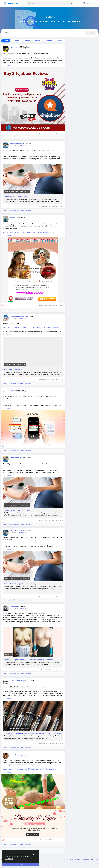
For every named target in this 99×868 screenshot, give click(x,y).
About (66, 859)
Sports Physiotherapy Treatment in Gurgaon (22, 584)
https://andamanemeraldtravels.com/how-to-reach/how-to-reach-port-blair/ (32, 327)
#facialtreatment (49, 232)
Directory (95, 859)
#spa (40, 232)
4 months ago (13, 49)
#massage (19, 232)
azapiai (12, 390)
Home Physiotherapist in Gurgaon (17, 510)
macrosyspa (14, 754)
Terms (72, 859)
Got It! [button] (20, 865)
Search (91, 33)
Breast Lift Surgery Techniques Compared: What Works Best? (28, 660)
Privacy (78, 859)
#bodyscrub (33, 232)
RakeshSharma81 (16, 144)
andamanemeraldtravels (19, 316)
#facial (26, 232)
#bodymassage (9, 232)
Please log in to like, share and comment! (17, 137)
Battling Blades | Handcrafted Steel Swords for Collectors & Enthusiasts (32, 733)
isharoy (12, 217)
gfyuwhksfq (14, 47)
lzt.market (50, 867)
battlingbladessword (17, 680)
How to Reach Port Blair (13, 370)
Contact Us (86, 859)
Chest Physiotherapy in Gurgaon (17, 197)
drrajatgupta (14, 607)
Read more (7, 65)
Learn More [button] (9, 859)
